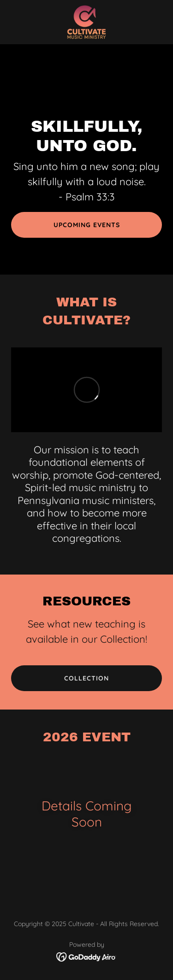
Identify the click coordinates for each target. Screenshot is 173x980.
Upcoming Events (87, 225)
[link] (87, 22)
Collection (86, 678)
